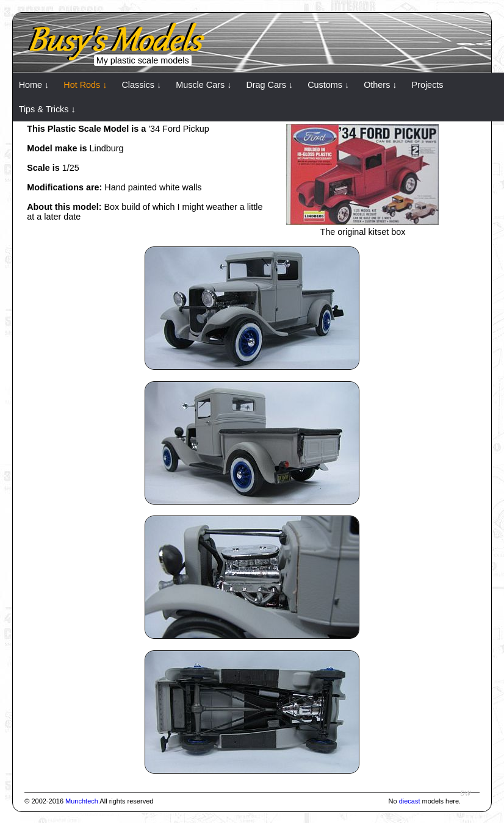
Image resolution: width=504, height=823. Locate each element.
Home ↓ (34, 85)
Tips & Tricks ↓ (47, 109)
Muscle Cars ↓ (203, 85)
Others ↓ (380, 85)
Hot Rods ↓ (85, 85)
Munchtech (82, 801)
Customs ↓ (328, 85)
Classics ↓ (141, 85)
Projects (428, 85)
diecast (410, 801)
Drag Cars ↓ (269, 85)
